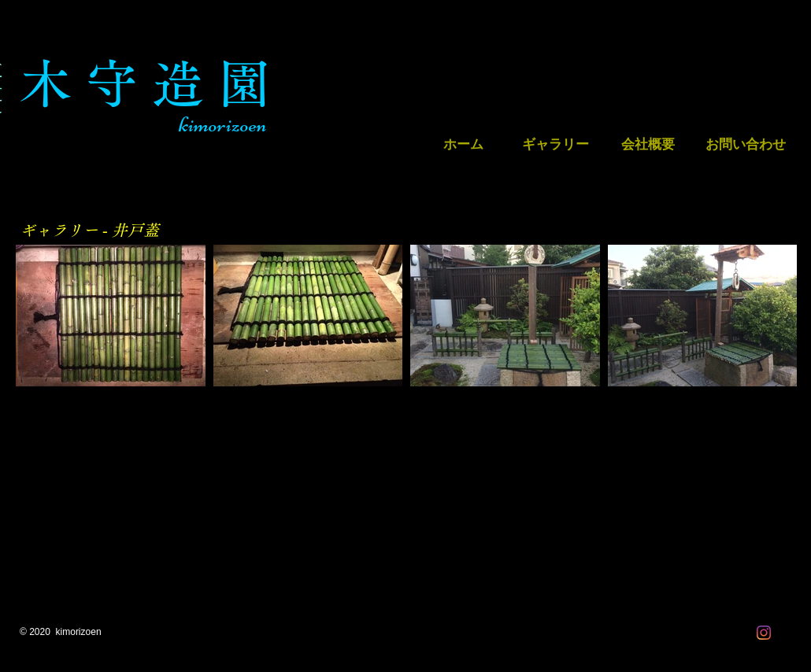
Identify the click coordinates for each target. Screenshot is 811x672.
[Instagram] (764, 633)
